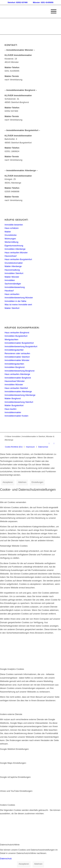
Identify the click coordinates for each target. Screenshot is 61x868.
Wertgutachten (11, 340)
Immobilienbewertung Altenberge (20, 395)
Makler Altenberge (13, 266)
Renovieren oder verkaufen (17, 353)
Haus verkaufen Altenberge (17, 374)
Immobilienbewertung (15, 287)
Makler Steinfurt (12, 308)
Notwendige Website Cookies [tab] (14, 546)
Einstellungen (37, 482)
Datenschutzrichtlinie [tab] (10, 845)
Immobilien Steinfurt (14, 273)
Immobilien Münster (14, 385)
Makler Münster (12, 277)
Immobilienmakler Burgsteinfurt (19, 343)
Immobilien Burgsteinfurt (16, 336)
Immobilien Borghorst (15, 367)
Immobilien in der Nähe (15, 301)
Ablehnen (22, 482)
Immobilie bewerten (14, 225)
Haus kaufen (10, 409)
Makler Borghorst (13, 398)
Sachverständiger (13, 284)
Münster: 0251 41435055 (43, 2)
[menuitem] (52, 11)
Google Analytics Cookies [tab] (12, 669)
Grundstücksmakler (14, 263)
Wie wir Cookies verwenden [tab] (13, 502)
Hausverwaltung (12, 270)
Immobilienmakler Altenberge (18, 391)
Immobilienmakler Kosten (16, 416)
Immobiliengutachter (14, 350)
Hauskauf (9, 291)
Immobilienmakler (13, 412)
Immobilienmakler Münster (17, 360)
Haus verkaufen (12, 294)
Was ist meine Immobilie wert (18, 305)
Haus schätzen (12, 228)
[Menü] (52, 11)
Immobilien (10, 280)
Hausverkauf (10, 256)
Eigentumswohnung (14, 246)
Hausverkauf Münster (15, 381)
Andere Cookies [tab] (8, 805)
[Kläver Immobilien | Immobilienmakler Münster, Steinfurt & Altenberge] (25, 11)
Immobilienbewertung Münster (19, 298)
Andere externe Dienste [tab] (11, 714)
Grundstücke (11, 235)
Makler (8, 232)
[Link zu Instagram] (54, 443)
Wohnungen (10, 239)
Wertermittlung (11, 242)
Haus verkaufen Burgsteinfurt (18, 259)
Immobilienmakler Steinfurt (17, 357)
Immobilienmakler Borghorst (18, 378)
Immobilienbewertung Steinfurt (19, 402)
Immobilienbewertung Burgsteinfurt (21, 346)
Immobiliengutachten (14, 364)
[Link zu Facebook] (49, 443)
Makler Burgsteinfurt (14, 405)
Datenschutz (6, 859)
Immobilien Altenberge (15, 249)
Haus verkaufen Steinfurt (16, 388)
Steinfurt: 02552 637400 (18, 2)
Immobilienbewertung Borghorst (20, 371)
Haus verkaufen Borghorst (17, 333)
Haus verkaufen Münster (16, 253)
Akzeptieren (8, 482)
